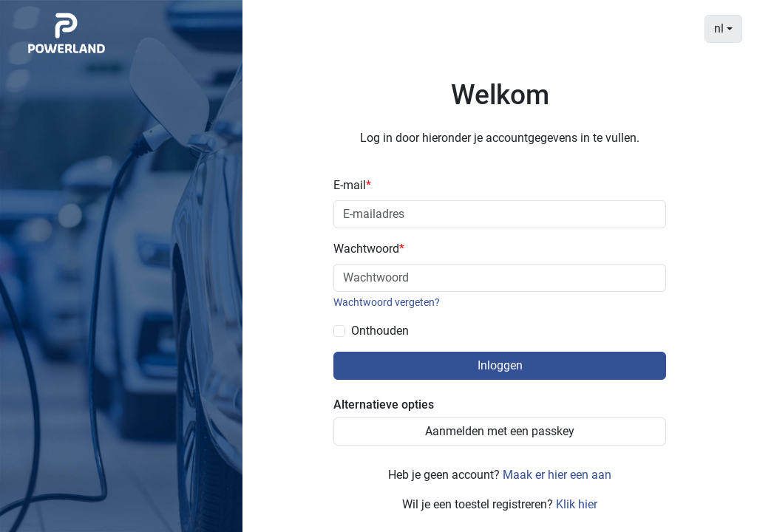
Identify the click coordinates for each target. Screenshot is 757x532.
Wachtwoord (369, 249)
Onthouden (380, 331)
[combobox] (723, 29)
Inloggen (500, 365)
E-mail (352, 185)
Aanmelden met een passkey (500, 431)
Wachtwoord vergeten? (387, 302)
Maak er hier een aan (557, 475)
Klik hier (577, 504)
